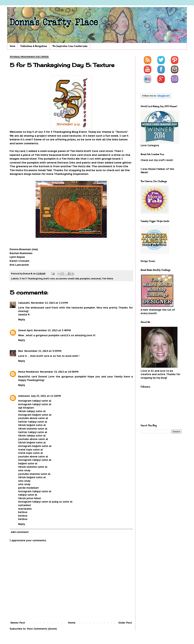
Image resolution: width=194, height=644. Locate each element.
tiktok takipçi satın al (32, 411)
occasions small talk (67, 278)
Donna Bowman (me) (24, 249)
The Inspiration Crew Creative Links (70, 46)
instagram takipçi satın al (35, 401)
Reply (22, 320)
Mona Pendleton (29, 372)
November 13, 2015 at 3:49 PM (52, 330)
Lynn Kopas (17, 257)
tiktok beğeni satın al (32, 425)
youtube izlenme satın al (34, 474)
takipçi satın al (28, 495)
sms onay (24, 470)
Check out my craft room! (157, 160)
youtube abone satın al (33, 418)
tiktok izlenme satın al (33, 429)
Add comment (20, 532)
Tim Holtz (108, 278)
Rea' (21, 351)
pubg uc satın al (62, 502)
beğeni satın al (28, 463)
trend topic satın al (31, 450)
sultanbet (25, 505)
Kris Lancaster (19, 265)
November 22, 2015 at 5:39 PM (43, 351)
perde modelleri (28, 488)
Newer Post (18, 623)
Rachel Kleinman (21, 253)
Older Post (125, 623)
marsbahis (25, 509)
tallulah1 (24, 303)
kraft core (49, 278)
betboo (23, 512)
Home (12, 46)
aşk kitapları (26, 408)
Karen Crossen (19, 261)
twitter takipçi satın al (33, 422)
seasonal (96, 278)
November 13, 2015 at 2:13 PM (49, 303)
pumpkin (85, 278)
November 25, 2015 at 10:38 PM (59, 372)
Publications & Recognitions (34, 46)
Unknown (24, 396)
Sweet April (25, 330)
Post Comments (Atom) (42, 629)
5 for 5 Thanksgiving (31, 278)
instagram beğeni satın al (35, 415)
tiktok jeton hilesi (30, 498)
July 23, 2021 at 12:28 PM (46, 396)
